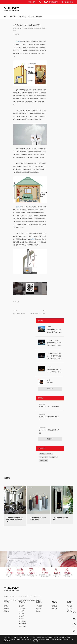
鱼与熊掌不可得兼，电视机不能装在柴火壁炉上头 (39, 313)
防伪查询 (38, 611)
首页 (5, 17)
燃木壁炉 (22, 614)
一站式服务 (39, 606)
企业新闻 (54, 609)
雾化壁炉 (22, 606)
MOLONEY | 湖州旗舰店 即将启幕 (49, 418)
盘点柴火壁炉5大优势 (19, 313)
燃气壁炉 (22, 616)
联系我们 (6, 611)
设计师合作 (70, 611)
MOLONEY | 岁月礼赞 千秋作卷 (49, 407)
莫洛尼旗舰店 (51, 2)
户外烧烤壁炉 (23, 624)
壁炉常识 (50, 454)
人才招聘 (6, 609)
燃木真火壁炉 (43, 460)
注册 (34, 2)
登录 (30, 2)
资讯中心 (13, 17)
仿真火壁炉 (22, 609)
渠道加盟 (70, 609)
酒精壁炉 (22, 611)
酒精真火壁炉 (43, 457)
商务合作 (70, 606)
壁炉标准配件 (23, 626)
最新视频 (54, 606)
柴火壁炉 (32, 239)
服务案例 (38, 609)
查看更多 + (50, 389)
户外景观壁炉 (23, 621)
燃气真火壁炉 (53, 457)
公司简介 (6, 606)
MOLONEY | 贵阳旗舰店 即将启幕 (49, 432)
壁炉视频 (42, 454)
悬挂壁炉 (22, 619)
